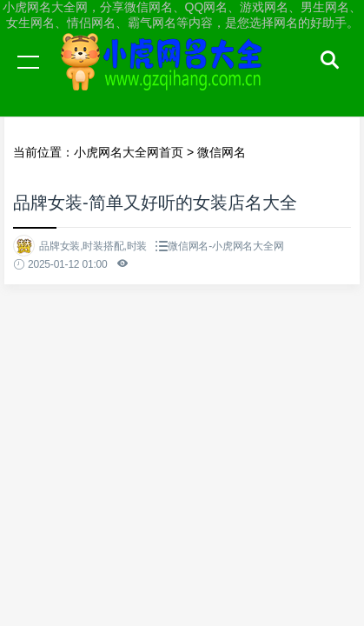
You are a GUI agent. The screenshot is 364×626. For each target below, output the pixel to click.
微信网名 (222, 152)
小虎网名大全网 (165, 78)
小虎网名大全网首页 (129, 152)
